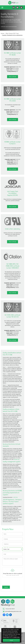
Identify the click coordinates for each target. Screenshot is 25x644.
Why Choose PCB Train (12, 33)
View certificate (13, 77)
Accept (11, 640)
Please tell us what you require (11, 559)
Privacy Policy (6, 637)
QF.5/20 (16, 497)
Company (6, 539)
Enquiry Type (6, 547)
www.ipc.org (16, 459)
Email (5, 554)
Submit (6, 587)
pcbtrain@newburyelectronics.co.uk (12, 611)
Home (2, 33)
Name (5, 534)
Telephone (6, 544)
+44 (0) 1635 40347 (9, 609)
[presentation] (12, 582)
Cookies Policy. (16, 637)
